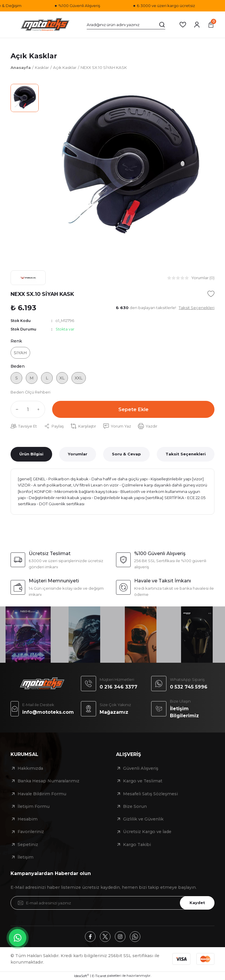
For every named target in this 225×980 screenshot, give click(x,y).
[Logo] (45, 25)
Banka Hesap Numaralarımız (48, 781)
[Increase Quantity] (40, 409)
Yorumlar (78, 454)
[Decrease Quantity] (16, 409)
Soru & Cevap (126, 454)
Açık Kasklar (34, 56)
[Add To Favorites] (211, 294)
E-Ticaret (99, 976)
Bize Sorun (135, 806)
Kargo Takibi (137, 845)
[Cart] (211, 25)
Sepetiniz (28, 845)
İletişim (25, 857)
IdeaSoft (82, 976)
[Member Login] (197, 25)
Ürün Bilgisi (31, 454)
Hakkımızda (30, 768)
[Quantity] (28, 409)
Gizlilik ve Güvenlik (143, 819)
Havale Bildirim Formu (42, 794)
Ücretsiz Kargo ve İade (147, 832)
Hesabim (28, 819)
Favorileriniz (31, 832)
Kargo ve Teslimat (143, 781)
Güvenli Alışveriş (141, 768)
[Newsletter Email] (112, 903)
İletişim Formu (34, 806)
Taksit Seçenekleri (186, 454)
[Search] (126, 25)
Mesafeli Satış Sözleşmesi (150, 794)
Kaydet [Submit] (197, 903)
